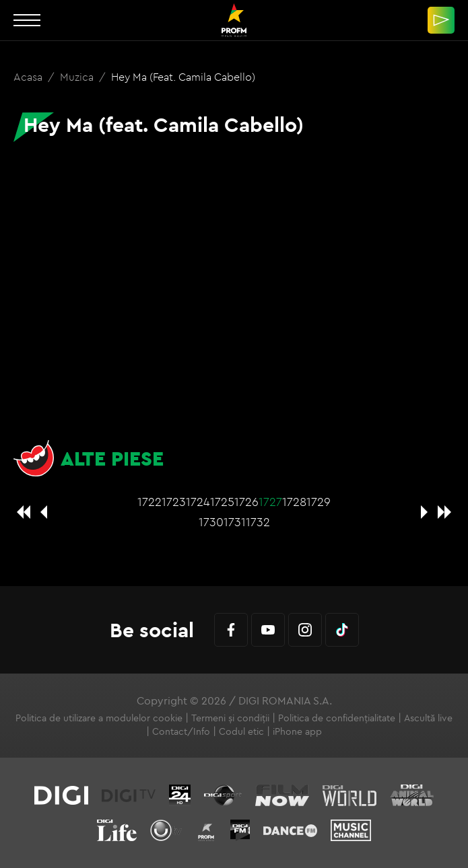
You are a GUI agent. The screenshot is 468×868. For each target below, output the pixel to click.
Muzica (78, 77)
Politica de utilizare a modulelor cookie (99, 718)
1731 (235, 522)
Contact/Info (181, 731)
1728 (294, 502)
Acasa (29, 77)
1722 (149, 502)
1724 (198, 502)
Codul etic (241, 731)
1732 (258, 522)
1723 (174, 502)
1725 (222, 502)
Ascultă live (428, 718)
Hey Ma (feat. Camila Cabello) (183, 77)
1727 (270, 502)
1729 (319, 502)
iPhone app (297, 731)
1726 (246, 502)
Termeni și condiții (230, 718)
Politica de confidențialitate (337, 718)
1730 (211, 522)
